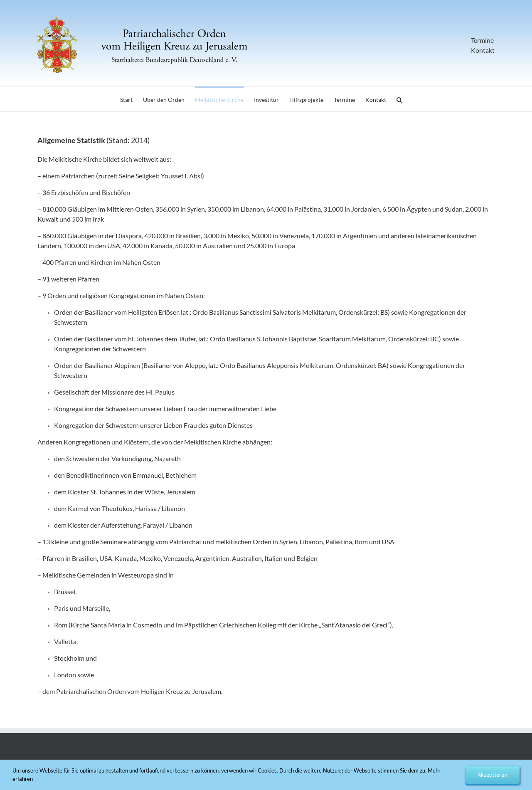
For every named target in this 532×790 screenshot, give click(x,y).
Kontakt (483, 50)
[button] (399, 99)
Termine (482, 40)
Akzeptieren (493, 775)
